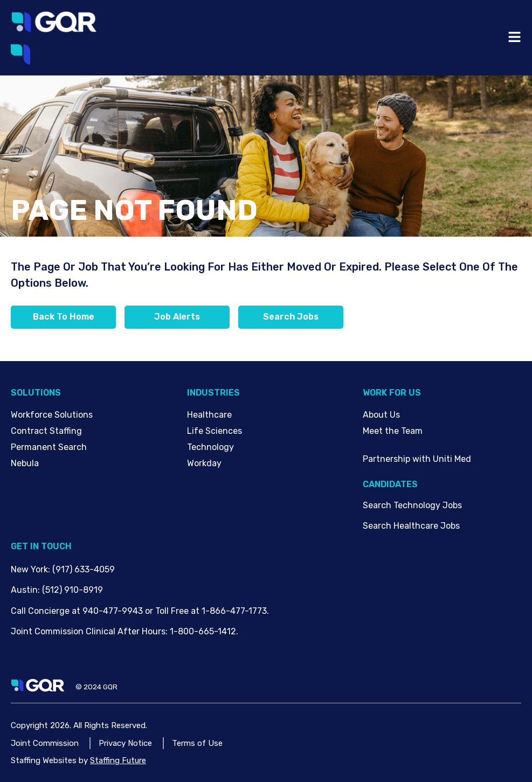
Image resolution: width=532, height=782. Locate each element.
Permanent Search (49, 447)
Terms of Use (197, 743)
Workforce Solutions (52, 415)
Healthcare (209, 415)
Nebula (25, 463)
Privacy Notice (125, 743)
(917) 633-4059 (84, 569)
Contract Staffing (46, 431)
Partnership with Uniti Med (417, 459)
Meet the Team (393, 431)
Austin (24, 590)
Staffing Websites (44, 760)
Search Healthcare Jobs (411, 526)
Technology (210, 447)
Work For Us (392, 393)
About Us (381, 415)
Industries (213, 393)
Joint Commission (45, 743)
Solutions (36, 393)
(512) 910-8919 (72, 590)
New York (29, 569)
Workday (204, 463)
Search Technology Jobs (412, 505)
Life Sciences (215, 431)
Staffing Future (118, 760)
